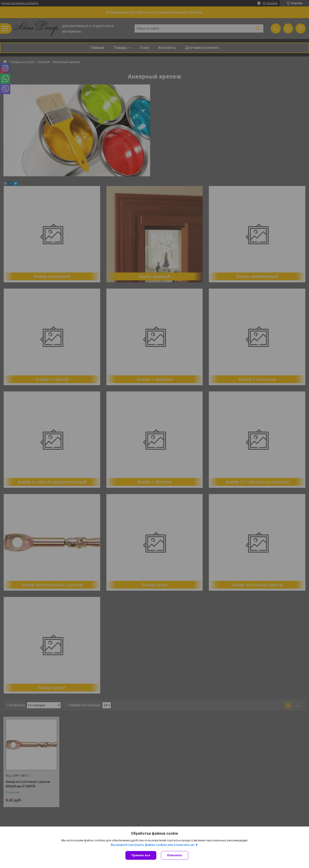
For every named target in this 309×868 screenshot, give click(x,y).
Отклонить (175, 855)
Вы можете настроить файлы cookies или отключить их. (153, 845)
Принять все (141, 855)
